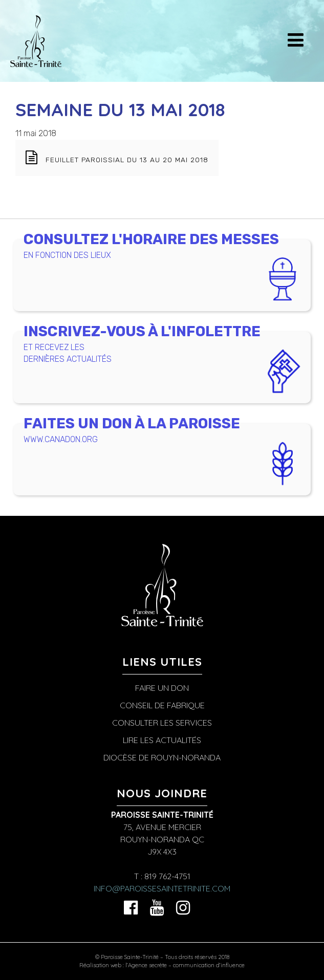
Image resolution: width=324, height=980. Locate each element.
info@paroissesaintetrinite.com (162, 888)
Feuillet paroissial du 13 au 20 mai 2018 (127, 160)
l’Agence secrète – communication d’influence (185, 965)
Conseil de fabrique (162, 705)
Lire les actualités (162, 740)
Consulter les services (162, 723)
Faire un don (162, 688)
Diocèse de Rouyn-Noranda (162, 757)
